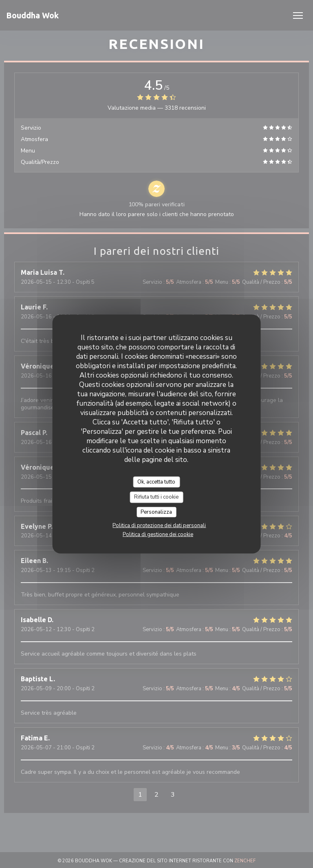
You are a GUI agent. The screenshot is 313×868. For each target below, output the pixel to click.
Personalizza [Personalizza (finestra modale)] (156, 512)
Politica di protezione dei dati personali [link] (159, 526)
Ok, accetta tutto (156, 481)
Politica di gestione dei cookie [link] (158, 534)
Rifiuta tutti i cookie (156, 497)
